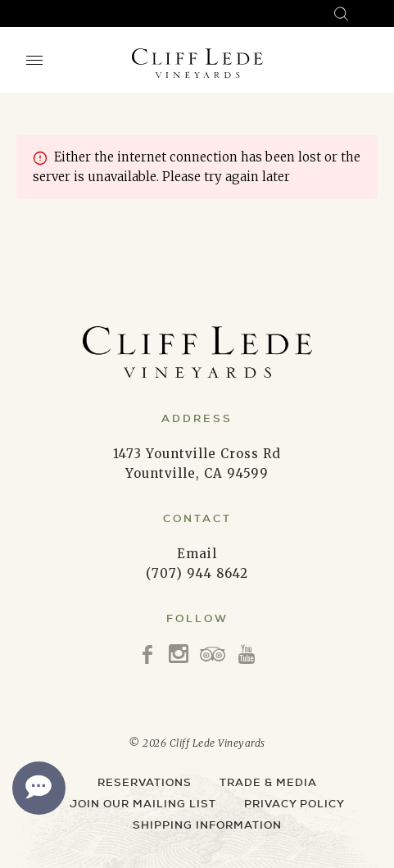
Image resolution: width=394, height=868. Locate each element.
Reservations (145, 782)
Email (197, 554)
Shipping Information (207, 825)
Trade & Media (268, 782)
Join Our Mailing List (143, 804)
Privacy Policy (294, 804)
